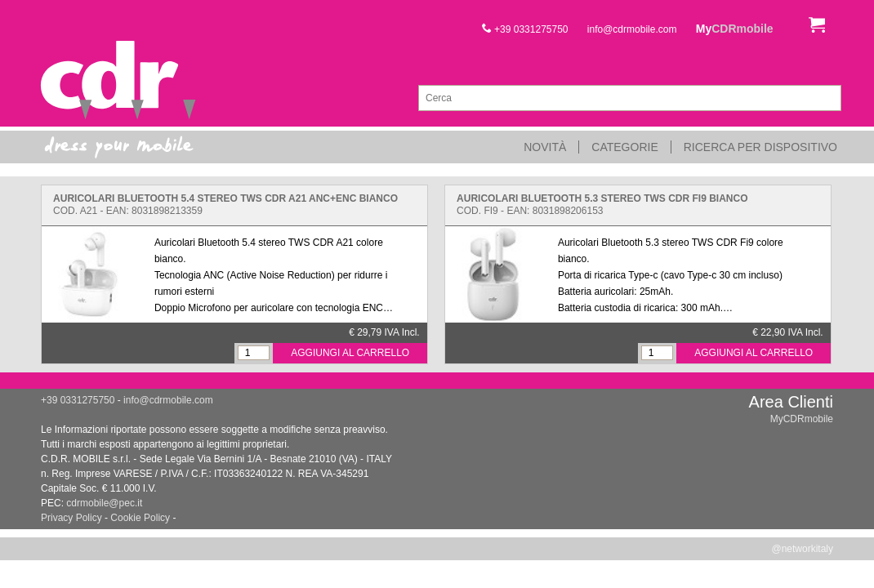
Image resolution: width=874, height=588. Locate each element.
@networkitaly (802, 549)
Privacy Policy (71, 518)
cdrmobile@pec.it (104, 503)
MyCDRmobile (802, 419)
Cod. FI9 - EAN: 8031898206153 (602, 205)
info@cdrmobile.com (632, 29)
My (735, 29)
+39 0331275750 (525, 29)
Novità (545, 147)
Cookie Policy (140, 518)
